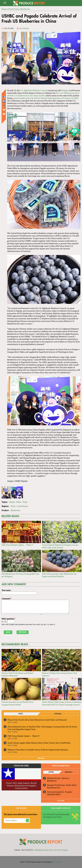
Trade (25, 502)
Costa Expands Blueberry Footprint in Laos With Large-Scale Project (60, 546)
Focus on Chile (21, 766)
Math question (8, 619)
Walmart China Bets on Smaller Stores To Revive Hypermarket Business (38, 750)
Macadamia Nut (54, 788)
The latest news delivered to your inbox (20, 814)
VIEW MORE (41, 758)
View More (61, 801)
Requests (69, 772)
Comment (7, 599)
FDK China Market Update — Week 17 (18, 545)
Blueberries (15, 510)
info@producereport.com (44, 850)
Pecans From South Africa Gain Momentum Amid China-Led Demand (37, 720)
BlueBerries (52, 781)
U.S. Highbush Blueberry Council (34, 90)
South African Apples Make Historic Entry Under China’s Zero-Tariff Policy (39, 743)
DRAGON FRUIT (54, 794)
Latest (21, 714)
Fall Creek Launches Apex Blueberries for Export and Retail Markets (59, 575)
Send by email (4, 114)
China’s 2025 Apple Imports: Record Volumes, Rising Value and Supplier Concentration (21, 786)
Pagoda (65, 90)
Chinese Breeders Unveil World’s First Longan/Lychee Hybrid (18, 703)
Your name (6, 590)
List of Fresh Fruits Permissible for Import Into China (56, 816)
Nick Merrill (57, 862)
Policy (19, 502)
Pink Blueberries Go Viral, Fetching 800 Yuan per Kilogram (20, 575)
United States (22, 506)
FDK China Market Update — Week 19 (23, 736)
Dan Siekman (24, 28)
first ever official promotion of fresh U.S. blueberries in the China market (43, 94)
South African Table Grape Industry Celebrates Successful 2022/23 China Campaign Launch (62, 703)
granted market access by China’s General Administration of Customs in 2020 (45, 98)
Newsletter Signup (61, 850)
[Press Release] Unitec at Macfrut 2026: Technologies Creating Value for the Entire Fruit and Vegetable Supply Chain (42, 728)
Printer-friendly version (4, 110)
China (13, 506)
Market (12, 502)
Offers (51, 772)
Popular (58, 714)
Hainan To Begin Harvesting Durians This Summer (60, 674)
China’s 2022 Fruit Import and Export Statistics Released (18, 674)
